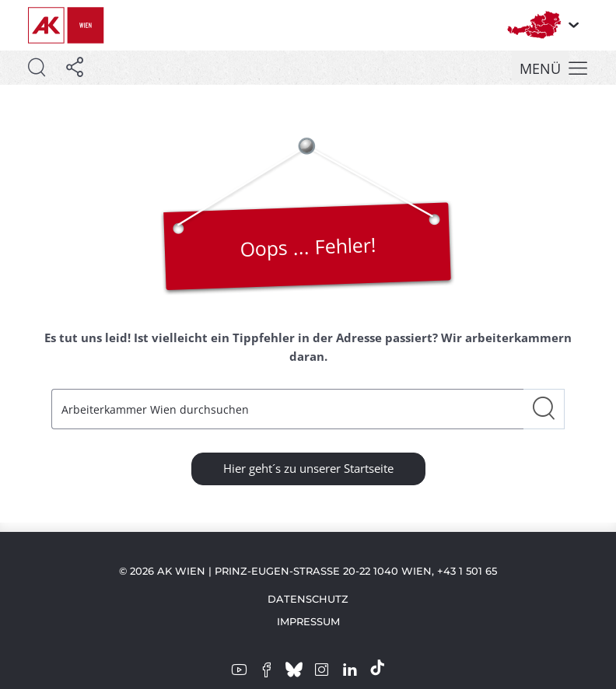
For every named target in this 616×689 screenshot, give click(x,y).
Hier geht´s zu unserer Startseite (308, 468)
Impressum (308, 621)
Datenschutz (308, 599)
